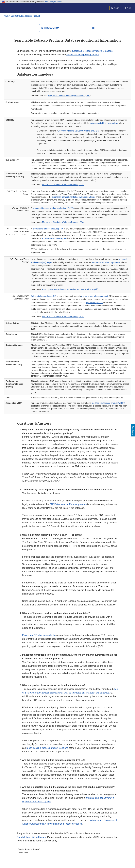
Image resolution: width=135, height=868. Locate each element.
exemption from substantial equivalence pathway (73, 197)
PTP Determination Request (54, 238)
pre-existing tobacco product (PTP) (48, 229)
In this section (50, 28)
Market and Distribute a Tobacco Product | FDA (63, 185)
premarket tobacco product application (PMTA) (53, 208)
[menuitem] (68, 852)
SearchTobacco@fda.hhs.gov (31, 837)
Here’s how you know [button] (53, 2)
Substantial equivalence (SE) (44, 296)
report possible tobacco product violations (47, 748)
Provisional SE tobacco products (39, 635)
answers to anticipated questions (83, 55)
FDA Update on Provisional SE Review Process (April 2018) (68, 289)
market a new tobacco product (95, 296)
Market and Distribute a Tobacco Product (22, 16)
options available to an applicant (104, 123)
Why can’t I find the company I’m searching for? (69, 96)
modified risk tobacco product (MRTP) (108, 403)
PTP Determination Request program (68, 504)
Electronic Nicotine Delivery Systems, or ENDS (78, 131)
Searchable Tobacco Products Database (92, 51)
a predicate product (94, 303)
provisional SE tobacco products (106, 262)
